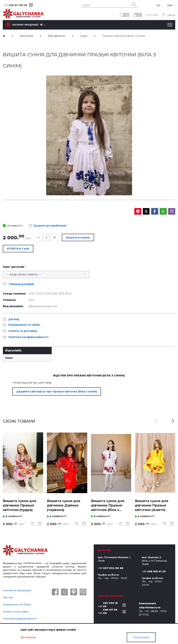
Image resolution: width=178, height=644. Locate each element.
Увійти (171, 15)
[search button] (134, 4)
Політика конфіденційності (20, 619)
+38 (109, 605)
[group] (89, 135)
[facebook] (55, 592)
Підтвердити (141, 637)
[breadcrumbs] (4, 36)
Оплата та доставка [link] (23, 331)
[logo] (25, 551)
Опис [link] (9, 358)
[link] (23, 463)
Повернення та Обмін (17, 604)
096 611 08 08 (15, 5)
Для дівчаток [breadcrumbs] (57, 36)
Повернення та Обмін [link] (24, 325)
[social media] (138, 211)
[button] (39, 237)
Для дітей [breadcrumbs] (26, 36)
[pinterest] (74, 592)
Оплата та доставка (16, 611)
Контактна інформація (17, 590)
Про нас (8, 597)
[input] (46, 237)
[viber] (31, 5)
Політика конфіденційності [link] (28, 337)
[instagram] (64, 592)
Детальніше (28, 637)
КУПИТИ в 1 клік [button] (18, 249)
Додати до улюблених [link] (49, 226)
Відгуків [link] (13, 350)
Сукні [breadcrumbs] (84, 36)
